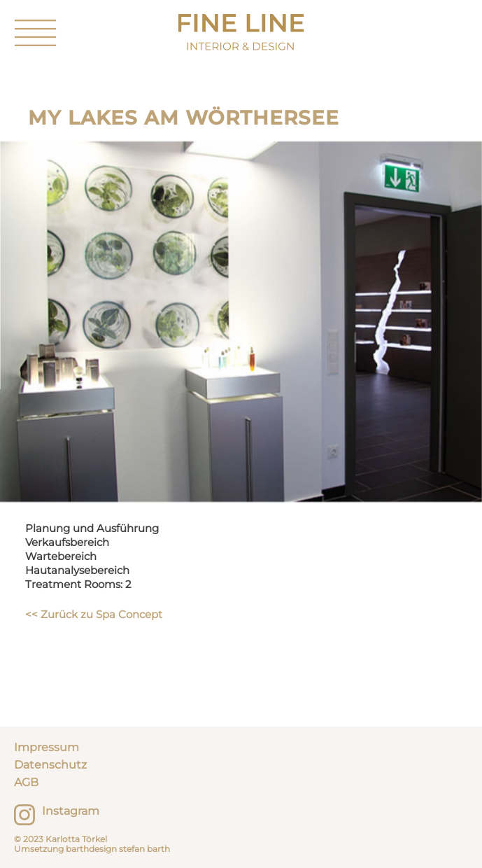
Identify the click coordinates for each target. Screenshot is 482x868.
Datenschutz (50, 765)
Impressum (47, 747)
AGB (26, 782)
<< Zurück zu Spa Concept (94, 614)
